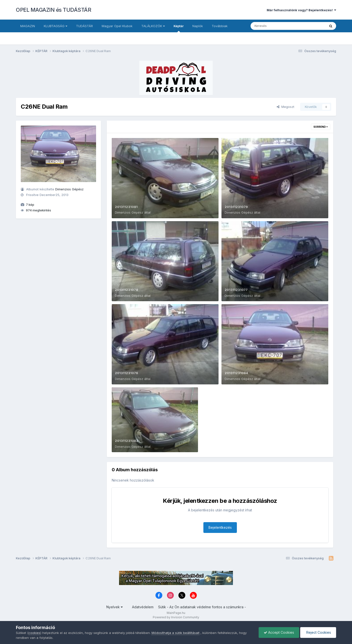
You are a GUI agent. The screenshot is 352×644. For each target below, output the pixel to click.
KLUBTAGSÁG (55, 26)
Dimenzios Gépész (69, 189)
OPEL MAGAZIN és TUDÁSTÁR (54, 10)
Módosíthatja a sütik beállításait (176, 633)
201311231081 (126, 207)
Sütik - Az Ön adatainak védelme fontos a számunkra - (202, 607)
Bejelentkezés (220, 527)
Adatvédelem (143, 607)
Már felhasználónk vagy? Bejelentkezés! (301, 10)
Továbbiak (220, 26)
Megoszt (286, 107)
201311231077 (236, 290)
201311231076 (126, 373)
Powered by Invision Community (176, 617)
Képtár (179, 28)
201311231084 (236, 373)
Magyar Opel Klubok (117, 26)
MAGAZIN (28, 26)
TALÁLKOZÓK (153, 26)
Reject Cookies (318, 632)
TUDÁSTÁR (84, 26)
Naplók (198, 26)
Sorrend (321, 127)
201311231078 (126, 290)
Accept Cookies (279, 632)
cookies (34, 633)
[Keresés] (275, 26)
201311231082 (127, 441)
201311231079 (236, 207)
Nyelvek (115, 607)
